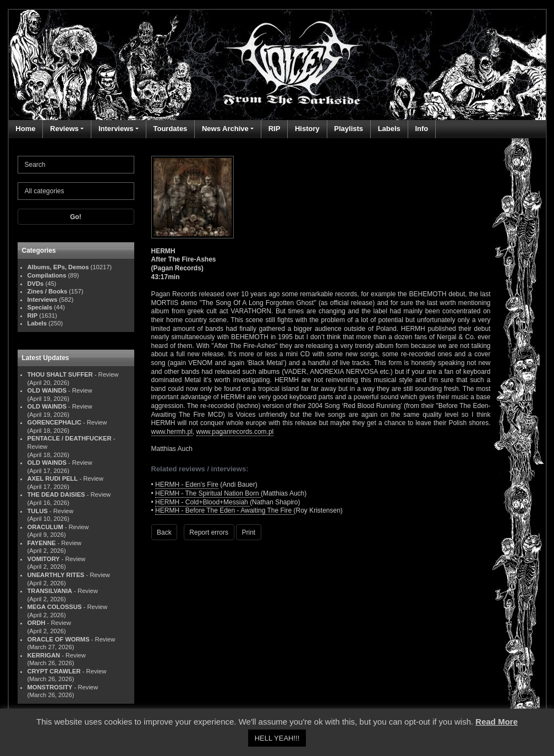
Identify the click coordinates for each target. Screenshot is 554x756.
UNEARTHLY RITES (56, 575)
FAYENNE (42, 543)
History (307, 129)
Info (421, 129)
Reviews (64, 129)
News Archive (225, 129)
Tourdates (170, 129)
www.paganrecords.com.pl (235, 432)
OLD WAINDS (47, 390)
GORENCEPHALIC (54, 422)
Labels (389, 129)
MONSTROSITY (50, 687)
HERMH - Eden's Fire (187, 485)
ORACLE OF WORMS (59, 639)
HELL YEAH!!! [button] (277, 738)
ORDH (37, 623)
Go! (76, 217)
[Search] (76, 165)
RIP (275, 129)
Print (249, 532)
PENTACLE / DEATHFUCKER (70, 438)
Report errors (209, 532)
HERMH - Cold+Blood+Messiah (202, 502)
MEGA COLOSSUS (55, 607)
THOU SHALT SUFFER (60, 374)
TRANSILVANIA (50, 591)
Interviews (116, 129)
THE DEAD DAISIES (56, 494)
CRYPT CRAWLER (54, 671)
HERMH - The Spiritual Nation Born (208, 493)
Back (164, 532)
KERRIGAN (44, 655)
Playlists (349, 129)
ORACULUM (45, 527)
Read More (497, 722)
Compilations (47, 275)
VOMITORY (44, 559)
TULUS (38, 511)
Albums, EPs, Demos (58, 267)
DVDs (36, 284)
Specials (40, 307)
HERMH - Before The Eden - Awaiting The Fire (224, 510)
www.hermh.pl (172, 432)
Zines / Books (48, 291)
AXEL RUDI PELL (53, 478)
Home (25, 129)
